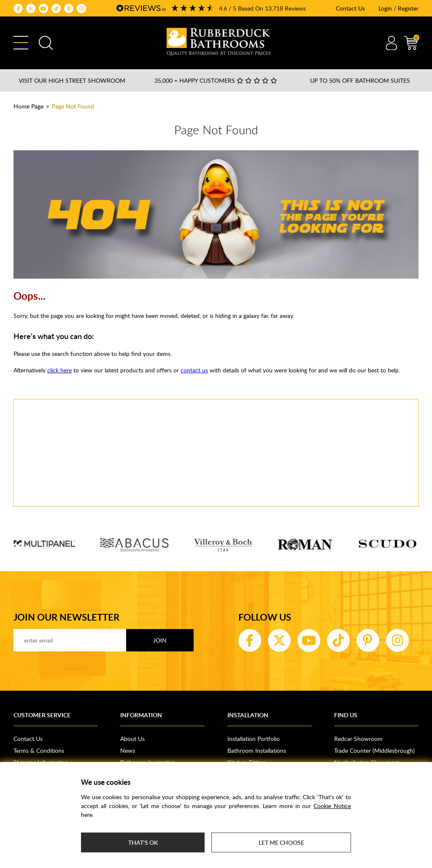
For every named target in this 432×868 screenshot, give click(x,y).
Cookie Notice (332, 806)
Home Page (28, 106)
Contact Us (350, 8)
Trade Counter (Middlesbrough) (374, 750)
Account (391, 43)
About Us (132, 739)
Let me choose (281, 842)
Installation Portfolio (254, 739)
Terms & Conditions (39, 750)
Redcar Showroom (358, 739)
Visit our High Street (72, 80)
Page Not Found (73, 106)
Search (46, 43)
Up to (360, 80)
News (128, 750)
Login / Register (398, 8)
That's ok (143, 842)
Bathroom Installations (257, 750)
